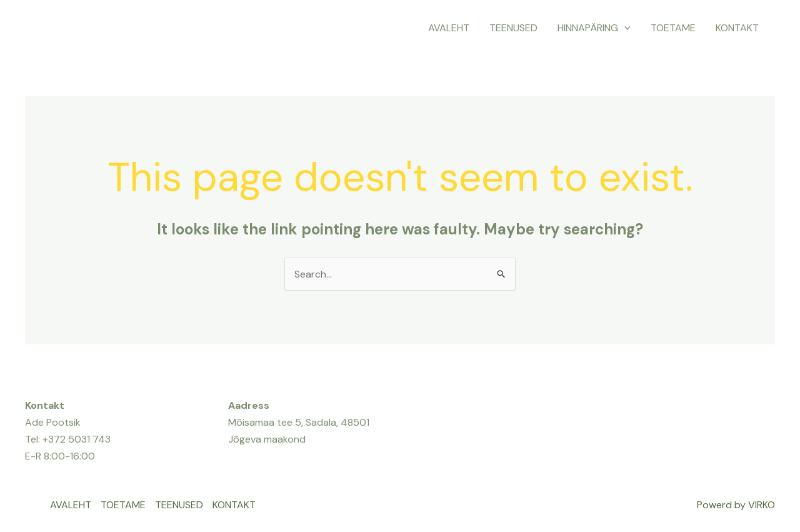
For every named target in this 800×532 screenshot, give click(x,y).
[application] (624, 28)
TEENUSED (513, 28)
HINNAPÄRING (594, 28)
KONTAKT (737, 28)
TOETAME (673, 28)
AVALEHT (449, 28)
